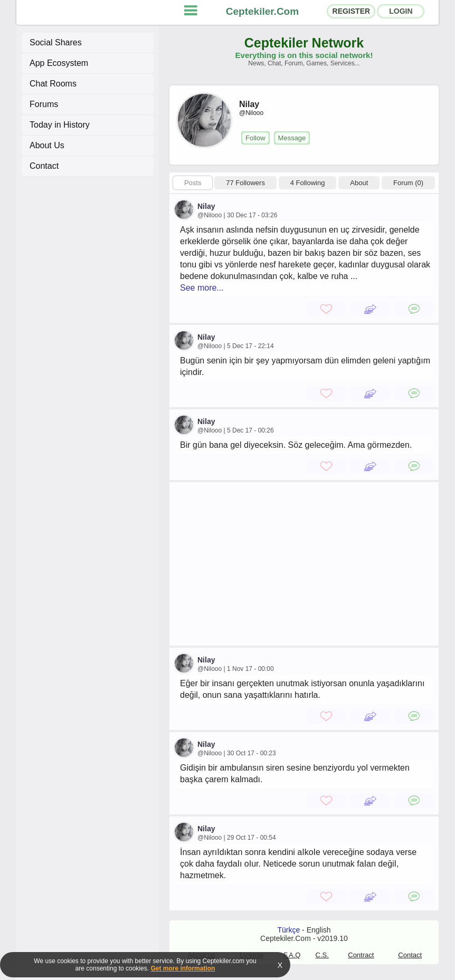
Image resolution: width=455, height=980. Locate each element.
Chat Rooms (53, 84)
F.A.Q (292, 955)
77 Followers (245, 183)
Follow (255, 138)
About (359, 183)
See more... (202, 288)
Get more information (183, 968)
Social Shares (56, 42)
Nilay (206, 206)
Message (292, 138)
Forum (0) (408, 183)
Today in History (60, 125)
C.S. (322, 955)
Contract (361, 955)
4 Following (308, 183)
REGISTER (352, 11)
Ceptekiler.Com (262, 11)
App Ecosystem (59, 63)
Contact (44, 166)
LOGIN (401, 11)
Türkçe (288, 930)
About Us (47, 145)
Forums (44, 104)
